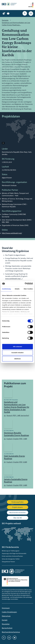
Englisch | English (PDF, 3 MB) (17, 485)
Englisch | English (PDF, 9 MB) (17, 462)
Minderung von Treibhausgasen (11, 551)
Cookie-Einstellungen (9, 612)
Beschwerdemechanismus (11, 632)
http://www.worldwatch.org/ (12, 233)
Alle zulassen (17, 347)
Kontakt (5, 620)
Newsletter (6, 624)
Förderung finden (18, 502)
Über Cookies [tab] (28, 289)
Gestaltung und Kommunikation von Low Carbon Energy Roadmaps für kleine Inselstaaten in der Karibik (17, 407)
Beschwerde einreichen (18, 513)
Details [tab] (17, 289)
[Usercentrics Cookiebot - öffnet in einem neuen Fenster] (25, 284)
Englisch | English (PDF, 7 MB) (17, 439)
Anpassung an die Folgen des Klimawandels (14, 553)
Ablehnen (17, 359)
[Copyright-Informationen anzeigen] (3, 143)
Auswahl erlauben (18, 353)
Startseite (5, 20)
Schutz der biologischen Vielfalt (11, 559)
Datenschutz (6, 616)
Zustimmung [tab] (6, 289)
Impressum (6, 608)
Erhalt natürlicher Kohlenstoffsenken (12, 556)
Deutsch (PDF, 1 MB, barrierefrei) (18, 415)
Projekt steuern (17, 507)
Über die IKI (18, 518)
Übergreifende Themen (8, 562)
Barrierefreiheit (7, 628)
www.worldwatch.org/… (14, 279)
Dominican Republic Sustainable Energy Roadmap (16, 434)
